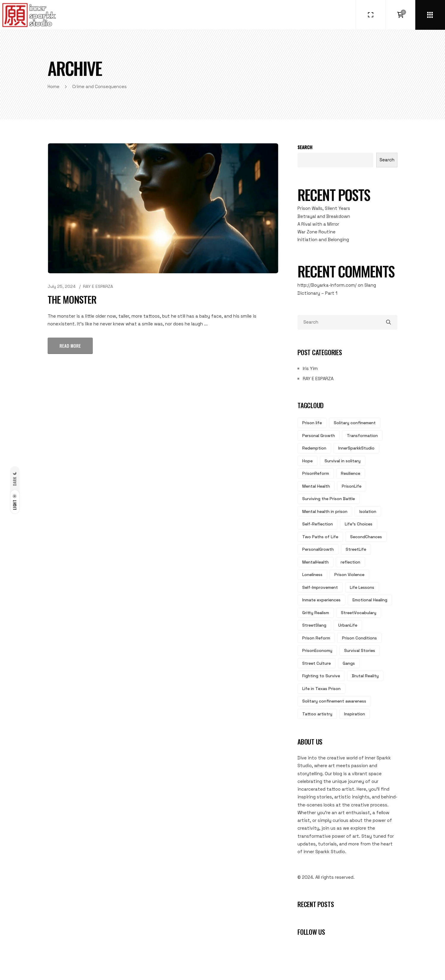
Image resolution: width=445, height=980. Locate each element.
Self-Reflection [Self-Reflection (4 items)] (318, 524)
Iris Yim (310, 368)
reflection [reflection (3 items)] (350, 562)
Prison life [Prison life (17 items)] (312, 423)
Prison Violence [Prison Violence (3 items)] (349, 575)
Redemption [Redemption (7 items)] (314, 448)
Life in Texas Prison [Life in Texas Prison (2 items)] (321, 689)
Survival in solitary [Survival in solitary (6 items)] (343, 461)
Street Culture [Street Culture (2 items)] (316, 663)
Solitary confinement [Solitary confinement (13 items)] (355, 423)
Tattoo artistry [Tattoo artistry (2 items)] (317, 714)
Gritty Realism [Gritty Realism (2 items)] (316, 613)
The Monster (72, 299)
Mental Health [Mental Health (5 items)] (316, 486)
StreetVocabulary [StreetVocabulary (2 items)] (359, 613)
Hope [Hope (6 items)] (307, 461)
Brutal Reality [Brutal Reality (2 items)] (365, 676)
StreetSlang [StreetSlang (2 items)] (314, 625)
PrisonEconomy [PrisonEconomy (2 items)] (317, 650)
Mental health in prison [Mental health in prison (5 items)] (325, 511)
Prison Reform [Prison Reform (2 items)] (316, 638)
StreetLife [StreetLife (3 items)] (356, 549)
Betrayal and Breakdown (324, 216)
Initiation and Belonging (323, 239)
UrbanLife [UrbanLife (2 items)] (348, 625)
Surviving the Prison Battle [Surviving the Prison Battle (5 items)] (329, 499)
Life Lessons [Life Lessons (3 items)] (362, 587)
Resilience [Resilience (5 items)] (351, 473)
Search (305, 147)
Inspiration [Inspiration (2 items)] (355, 714)
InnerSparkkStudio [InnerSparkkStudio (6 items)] (356, 448)
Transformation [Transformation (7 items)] (362, 436)
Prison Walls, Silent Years (324, 208)
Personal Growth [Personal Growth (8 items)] (319, 436)
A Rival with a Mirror (318, 224)
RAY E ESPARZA (98, 286)
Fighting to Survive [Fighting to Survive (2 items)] (321, 676)
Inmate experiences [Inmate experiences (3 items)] (321, 600)
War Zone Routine (316, 232)
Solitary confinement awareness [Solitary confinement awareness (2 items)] (334, 701)
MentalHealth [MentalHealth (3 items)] (315, 562)
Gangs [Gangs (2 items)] (349, 663)
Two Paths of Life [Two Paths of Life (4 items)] (320, 537)
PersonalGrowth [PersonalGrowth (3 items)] (318, 549)
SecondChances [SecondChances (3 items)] (366, 537)
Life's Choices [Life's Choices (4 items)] (359, 524)
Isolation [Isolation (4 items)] (368, 511)
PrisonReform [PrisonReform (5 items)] (316, 473)
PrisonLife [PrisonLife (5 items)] (352, 486)
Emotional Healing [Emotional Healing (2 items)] (370, 600)
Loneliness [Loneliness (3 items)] (312, 575)
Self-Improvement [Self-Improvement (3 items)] (320, 587)
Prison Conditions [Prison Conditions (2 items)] (359, 638)
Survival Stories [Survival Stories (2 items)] (360, 650)
